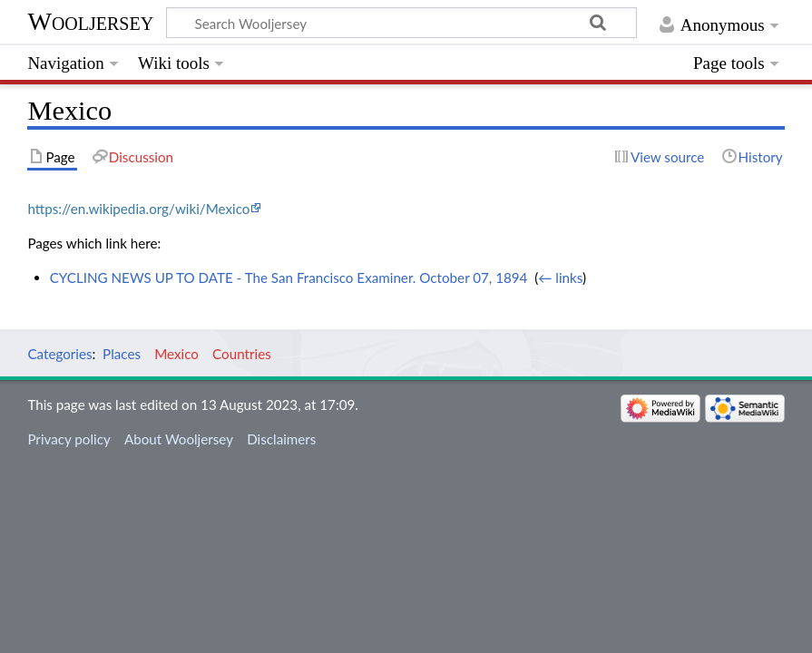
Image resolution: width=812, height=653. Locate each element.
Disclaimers (281, 439)
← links (560, 278)
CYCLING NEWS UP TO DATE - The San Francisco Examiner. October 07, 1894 (289, 278)
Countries (242, 354)
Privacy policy (68, 439)
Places (122, 354)
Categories (59, 354)
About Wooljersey (179, 439)
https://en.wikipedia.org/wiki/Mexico (138, 209)
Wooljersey (90, 21)
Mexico (176, 354)
